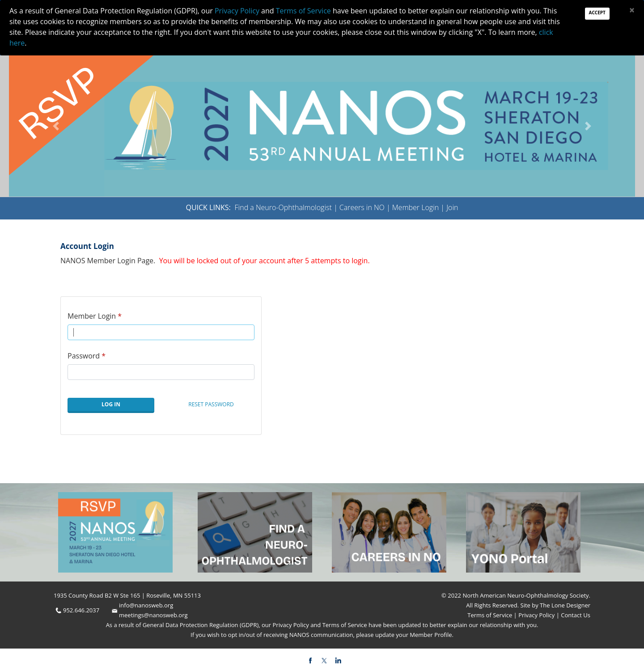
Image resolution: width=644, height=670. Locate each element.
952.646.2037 (81, 610)
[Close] (632, 10)
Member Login (415, 207)
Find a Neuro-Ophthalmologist (283, 207)
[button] (56, 126)
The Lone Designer (565, 605)
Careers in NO (362, 207)
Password (84, 356)
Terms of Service (490, 615)
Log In (111, 404)
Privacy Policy (536, 615)
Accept (597, 13)
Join (452, 207)
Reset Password (211, 404)
